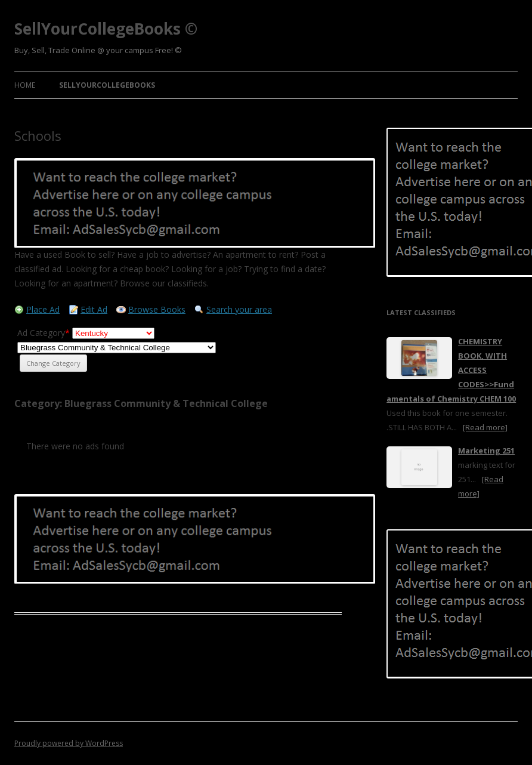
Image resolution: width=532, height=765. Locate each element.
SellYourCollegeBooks (107, 85)
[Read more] (485, 427)
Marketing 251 (486, 451)
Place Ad (43, 309)
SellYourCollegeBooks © (106, 29)
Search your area (239, 309)
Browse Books (157, 309)
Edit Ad (94, 309)
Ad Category (44, 333)
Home (25, 85)
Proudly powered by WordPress (69, 743)
